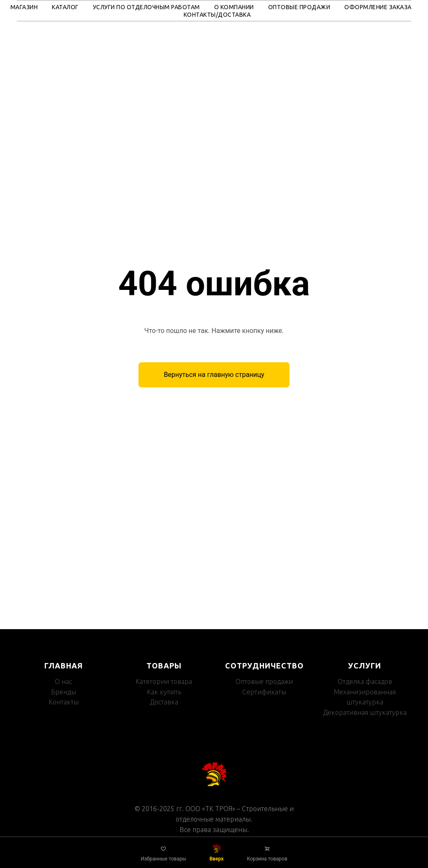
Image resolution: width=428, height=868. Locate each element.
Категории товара (164, 681)
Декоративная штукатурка (365, 712)
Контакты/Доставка (217, 15)
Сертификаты (264, 692)
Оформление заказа (378, 7)
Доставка (164, 702)
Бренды (64, 692)
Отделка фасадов (365, 681)
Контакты (64, 702)
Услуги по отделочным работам (146, 7)
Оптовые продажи (299, 7)
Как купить (164, 692)
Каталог (65, 7)
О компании (234, 7)
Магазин (24, 7)
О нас (63, 681)
